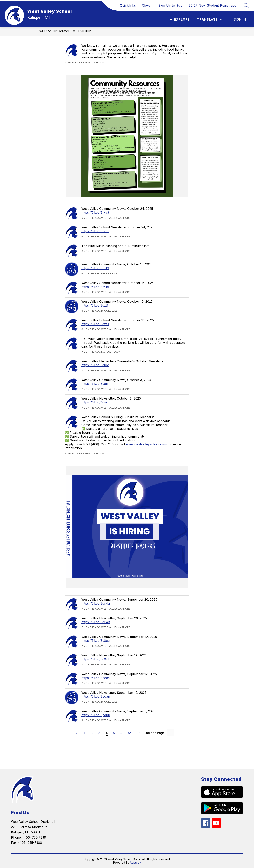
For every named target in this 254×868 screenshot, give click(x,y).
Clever (147, 5)
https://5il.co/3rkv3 (95, 212)
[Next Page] (139, 733)
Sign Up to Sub (170, 5)
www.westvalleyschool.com (146, 444)
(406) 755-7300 (30, 843)
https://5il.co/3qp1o (95, 365)
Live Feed (85, 31)
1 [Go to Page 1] (85, 733)
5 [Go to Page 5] (114, 733)
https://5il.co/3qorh (95, 402)
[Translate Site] (210, 19)
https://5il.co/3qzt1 (95, 305)
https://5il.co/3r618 (95, 287)
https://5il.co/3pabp (96, 715)
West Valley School (55, 31)
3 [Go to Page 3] (99, 733)
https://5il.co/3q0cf (95, 659)
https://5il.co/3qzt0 (95, 324)
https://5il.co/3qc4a (96, 603)
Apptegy (135, 862)
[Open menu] (179, 19)
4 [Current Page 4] (107, 733)
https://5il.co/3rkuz (95, 231)
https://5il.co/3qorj (95, 384)
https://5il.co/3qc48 (96, 622)
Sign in (240, 19)
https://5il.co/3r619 (95, 268)
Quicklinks (128, 5)
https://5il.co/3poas (95, 678)
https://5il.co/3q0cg (95, 641)
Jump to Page (155, 733)
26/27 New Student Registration (214, 5)
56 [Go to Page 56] (130, 733)
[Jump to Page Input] (170, 733)
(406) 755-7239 (34, 837)
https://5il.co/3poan (96, 696)
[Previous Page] (76, 733)
